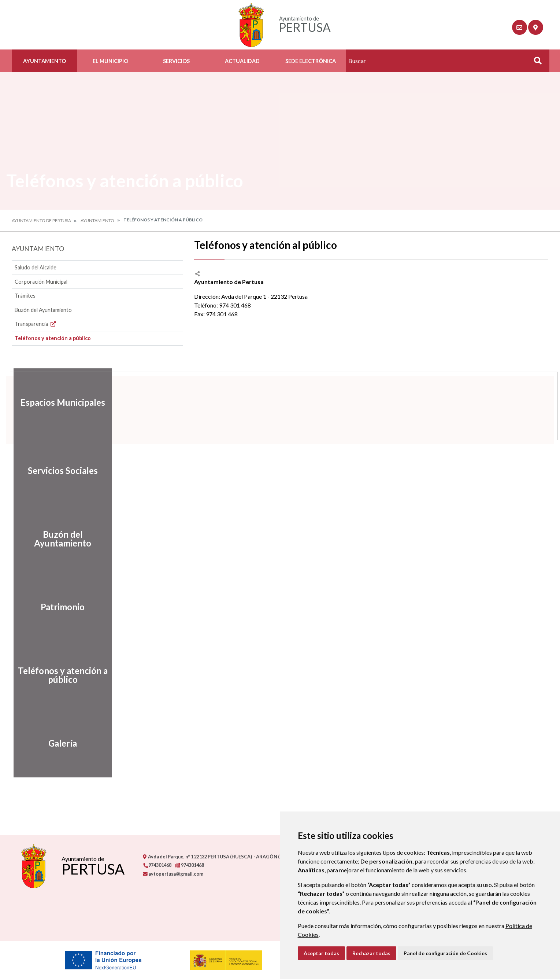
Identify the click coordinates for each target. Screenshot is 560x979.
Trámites (25, 296)
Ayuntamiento (44, 61)
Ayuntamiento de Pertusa (41, 220)
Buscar (535, 63)
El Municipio (110, 61)
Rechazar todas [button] (371, 953)
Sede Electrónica (311, 61)
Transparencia (36, 324)
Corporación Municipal (41, 282)
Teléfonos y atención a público (53, 338)
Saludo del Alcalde (36, 267)
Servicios (176, 61)
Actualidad (242, 61)
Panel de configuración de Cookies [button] (445, 953)
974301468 (157, 865)
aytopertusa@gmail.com (173, 874)
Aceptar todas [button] (321, 953)
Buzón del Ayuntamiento (43, 310)
